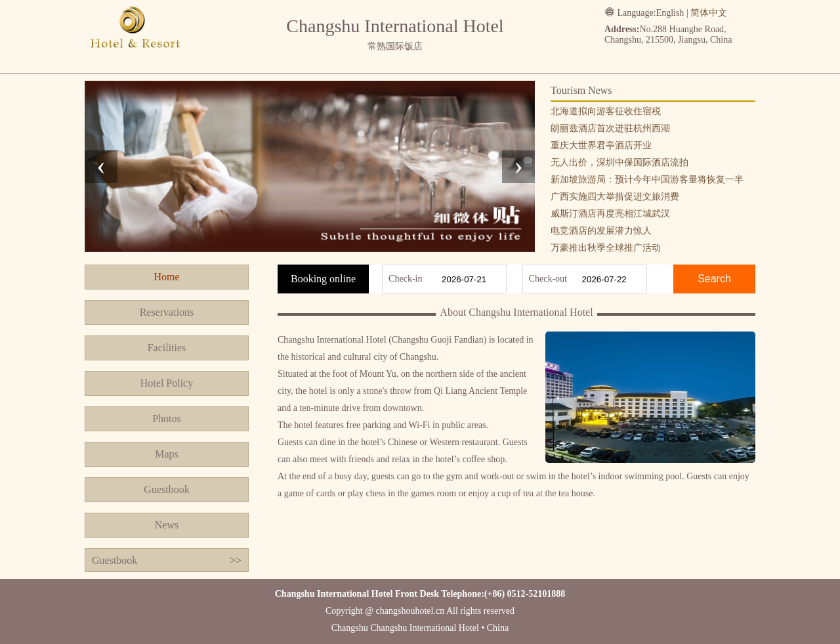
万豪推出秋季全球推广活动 (606, 248)
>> (236, 560)
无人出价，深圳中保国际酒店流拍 (619, 162)
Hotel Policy (167, 383)
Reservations (167, 312)
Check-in (405, 279)
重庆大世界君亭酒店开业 (601, 145)
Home (166, 277)
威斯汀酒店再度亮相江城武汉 (610, 214)
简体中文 (709, 13)
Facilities (167, 348)
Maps (167, 454)
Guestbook (166, 489)
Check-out (548, 279)
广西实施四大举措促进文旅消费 (615, 197)
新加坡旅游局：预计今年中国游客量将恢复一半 (647, 180)
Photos (167, 419)
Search (714, 279)
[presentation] (101, 167)
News (167, 525)
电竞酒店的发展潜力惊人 (601, 231)
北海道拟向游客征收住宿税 (606, 111)
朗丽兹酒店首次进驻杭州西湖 (610, 128)
